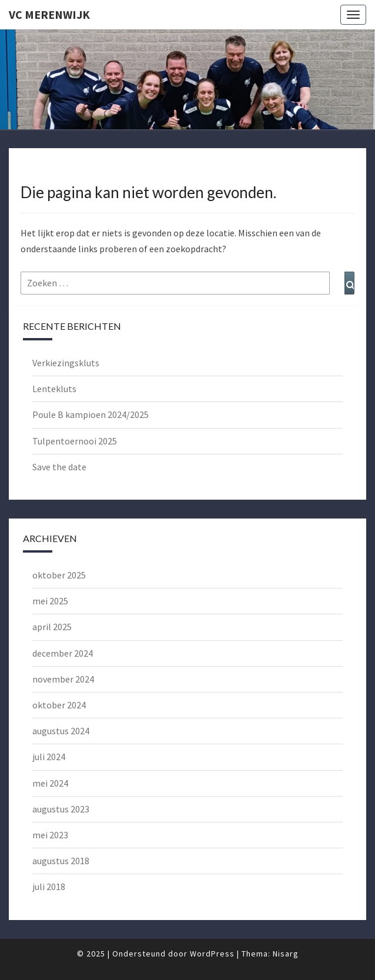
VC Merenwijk (49, 14)
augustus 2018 (61, 861)
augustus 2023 (61, 809)
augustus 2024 (61, 731)
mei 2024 (50, 783)
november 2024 (63, 679)
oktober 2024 (59, 705)
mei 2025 (50, 601)
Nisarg (286, 954)
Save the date (59, 467)
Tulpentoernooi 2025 (75, 441)
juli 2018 (49, 887)
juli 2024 (49, 757)
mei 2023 (50, 835)
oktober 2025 (59, 575)
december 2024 (63, 653)
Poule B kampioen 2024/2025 (91, 414)
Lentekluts (54, 389)
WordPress (212, 954)
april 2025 (52, 627)
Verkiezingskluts (66, 363)
